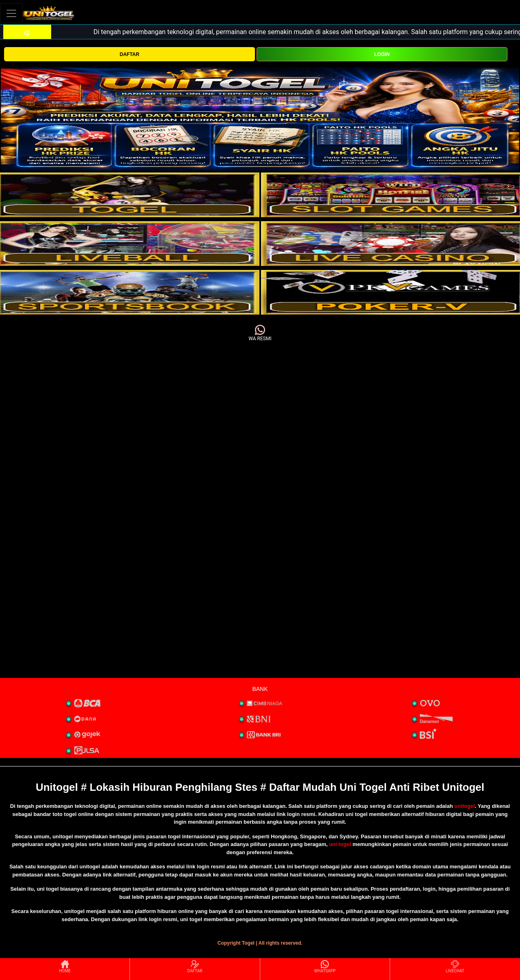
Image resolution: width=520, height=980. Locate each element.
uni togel (340, 844)
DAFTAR (129, 54)
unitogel (465, 806)
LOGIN (382, 54)
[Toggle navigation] (11, 13)
